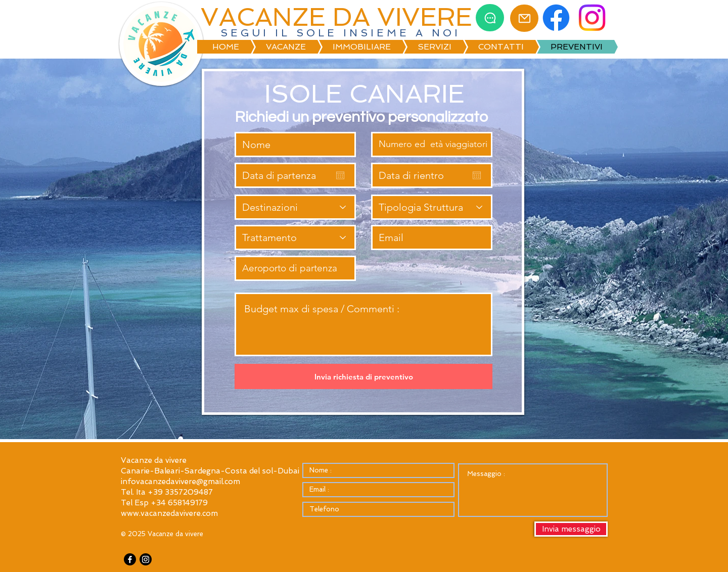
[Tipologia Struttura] (432, 207)
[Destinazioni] (295, 207)
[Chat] (490, 18)
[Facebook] (130, 559)
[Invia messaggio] (571, 529)
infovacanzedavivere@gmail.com (180, 482)
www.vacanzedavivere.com (169, 513)
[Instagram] (146, 559)
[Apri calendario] (340, 175)
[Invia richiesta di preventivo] (363, 376)
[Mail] (524, 18)
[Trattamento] (295, 237)
